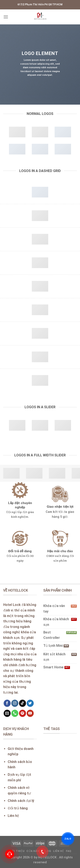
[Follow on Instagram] (15, 703)
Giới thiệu (17, 851)
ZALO (68, 839)
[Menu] (6, 17)
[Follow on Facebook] (7, 703)
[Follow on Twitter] (30, 703)
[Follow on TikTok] (23, 703)
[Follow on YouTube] (30, 713)
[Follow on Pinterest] (23, 713)
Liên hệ (58, 851)
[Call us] (15, 713)
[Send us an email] (7, 713)
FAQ (69, 851)
